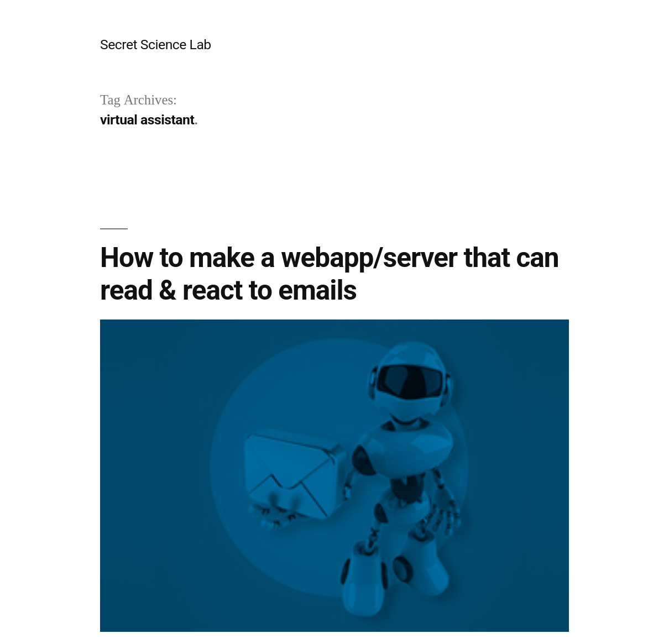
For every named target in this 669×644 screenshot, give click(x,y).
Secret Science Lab (156, 44)
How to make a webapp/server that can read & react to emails (330, 274)
